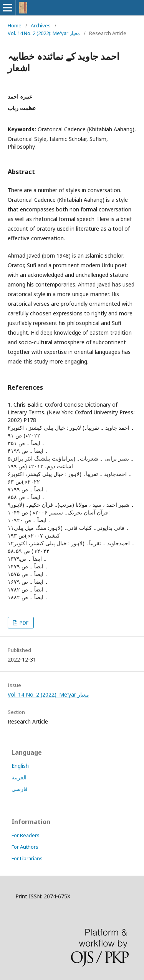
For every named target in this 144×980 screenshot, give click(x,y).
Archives (41, 25)
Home (15, 25)
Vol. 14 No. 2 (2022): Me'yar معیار (44, 33)
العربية (19, 777)
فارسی (20, 789)
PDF (23, 623)
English (20, 766)
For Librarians (27, 858)
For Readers (26, 835)
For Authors (25, 847)
